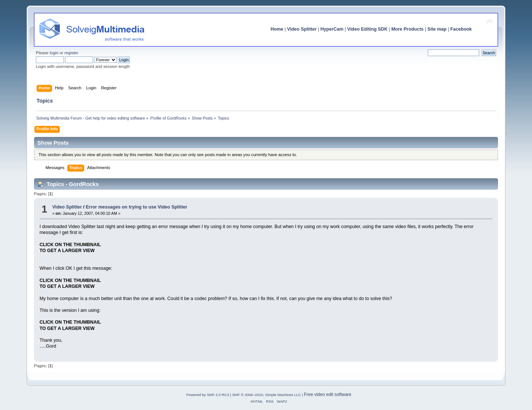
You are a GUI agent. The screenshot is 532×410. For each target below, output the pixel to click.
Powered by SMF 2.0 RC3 (208, 395)
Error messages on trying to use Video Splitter (137, 207)
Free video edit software (328, 395)
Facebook (461, 29)
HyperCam (332, 29)
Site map (437, 29)
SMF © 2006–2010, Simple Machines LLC (266, 395)
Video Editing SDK (367, 29)
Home (277, 29)
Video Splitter (302, 29)
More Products (407, 29)
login (54, 53)
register (71, 53)
